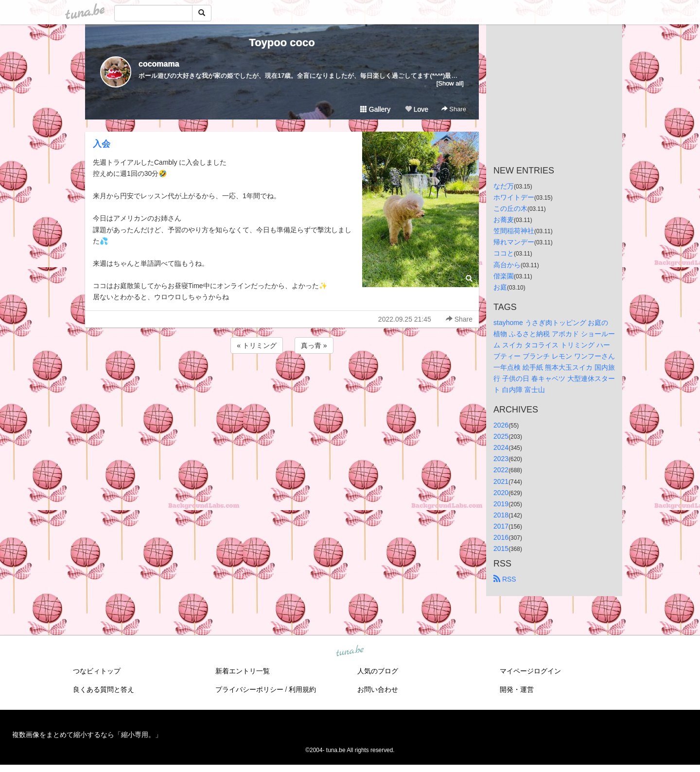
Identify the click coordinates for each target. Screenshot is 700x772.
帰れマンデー (514, 242)
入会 (102, 144)
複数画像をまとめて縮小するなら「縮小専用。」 (87, 735)
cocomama (159, 64)
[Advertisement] (282, 382)
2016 (501, 537)
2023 (501, 459)
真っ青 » (314, 345)
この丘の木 (510, 208)
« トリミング (257, 345)
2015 (501, 549)
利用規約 (302, 689)
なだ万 (504, 186)
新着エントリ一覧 (243, 671)
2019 (501, 504)
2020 (501, 493)
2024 (501, 447)
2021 (501, 481)
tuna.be (350, 652)
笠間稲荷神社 (514, 231)
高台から (507, 265)
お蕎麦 (504, 220)
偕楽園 (504, 276)
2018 (501, 515)
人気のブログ (378, 671)
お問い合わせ (378, 689)
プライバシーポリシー (249, 689)
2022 (501, 470)
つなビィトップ (97, 671)
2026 (501, 425)
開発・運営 (517, 689)
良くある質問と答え (104, 689)
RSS (505, 579)
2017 (501, 526)
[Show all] (450, 83)
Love (417, 109)
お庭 (500, 287)
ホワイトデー (514, 197)
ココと (504, 253)
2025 (501, 436)
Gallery (375, 109)
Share (454, 109)
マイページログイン (530, 671)
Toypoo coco (282, 43)
